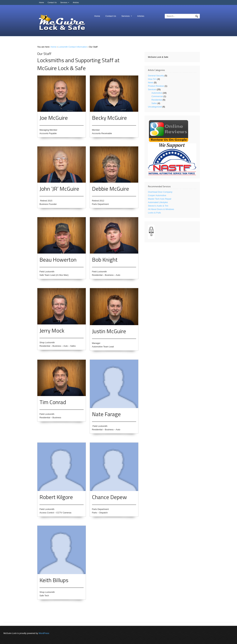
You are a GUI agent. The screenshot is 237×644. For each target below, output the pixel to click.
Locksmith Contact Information (73, 47)
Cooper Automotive (157, 195)
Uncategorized (155, 107)
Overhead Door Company (160, 192)
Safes (154, 103)
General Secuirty (156, 76)
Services (64, 2)
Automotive (157, 93)
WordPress (44, 633)
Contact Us (52, 2)
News (151, 83)
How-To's (152, 79)
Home (41, 2)
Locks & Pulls (154, 213)
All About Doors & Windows (161, 209)
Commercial (157, 96)
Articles (76, 2)
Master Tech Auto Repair (160, 199)
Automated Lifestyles (158, 202)
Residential (157, 100)
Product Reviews (156, 86)
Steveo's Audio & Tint (158, 206)
